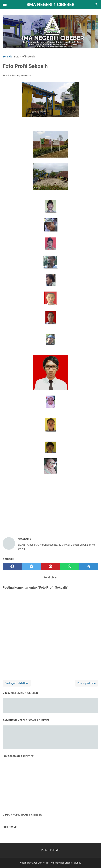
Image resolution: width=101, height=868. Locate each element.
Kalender (55, 850)
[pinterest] (51, 566)
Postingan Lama (87, 683)
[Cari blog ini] (96, 5)
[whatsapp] (70, 566)
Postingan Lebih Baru (17, 683)
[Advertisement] (50, 507)
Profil (45, 850)
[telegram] (89, 566)
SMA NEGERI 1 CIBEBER (50, 5)
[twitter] (31, 566)
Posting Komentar (22, 75)
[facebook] (12, 566)
